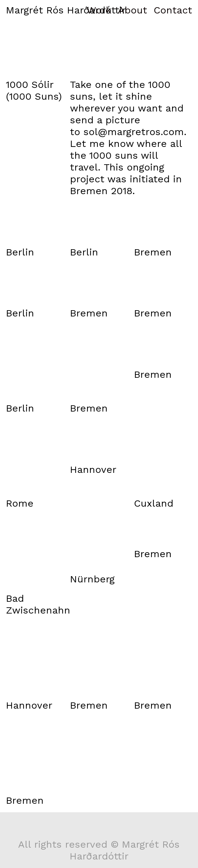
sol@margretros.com (134, 132)
